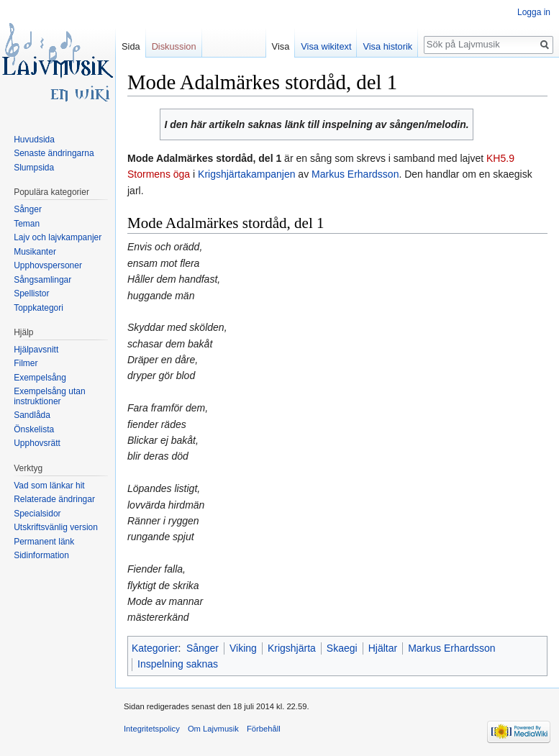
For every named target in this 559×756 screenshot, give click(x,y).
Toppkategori (38, 308)
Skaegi (342, 648)
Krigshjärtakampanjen (246, 174)
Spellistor (31, 293)
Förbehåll (264, 729)
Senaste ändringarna (54, 153)
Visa (281, 46)
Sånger (203, 648)
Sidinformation (41, 555)
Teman (27, 224)
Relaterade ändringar (54, 499)
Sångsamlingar (42, 280)
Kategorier (155, 648)
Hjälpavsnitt (36, 350)
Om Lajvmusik (213, 729)
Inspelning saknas (178, 664)
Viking (243, 648)
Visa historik (387, 46)
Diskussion (174, 46)
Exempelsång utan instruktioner (49, 396)
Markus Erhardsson (355, 174)
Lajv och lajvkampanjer (58, 237)
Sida (131, 46)
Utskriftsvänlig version (56, 527)
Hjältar (383, 648)
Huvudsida (34, 140)
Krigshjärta (292, 648)
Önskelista (34, 429)
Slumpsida (34, 168)
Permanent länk (44, 542)
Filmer (26, 363)
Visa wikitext (326, 46)
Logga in (534, 12)
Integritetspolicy (152, 729)
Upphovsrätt (37, 443)
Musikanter (35, 252)
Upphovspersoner (48, 265)
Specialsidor (37, 514)
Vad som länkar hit (49, 486)
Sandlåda (32, 415)
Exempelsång (40, 378)
